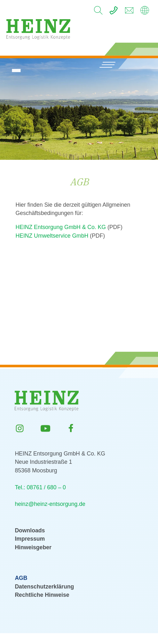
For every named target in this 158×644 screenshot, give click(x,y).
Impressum (30, 539)
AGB (21, 578)
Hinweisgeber (33, 547)
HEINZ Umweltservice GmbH (52, 236)
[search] (98, 12)
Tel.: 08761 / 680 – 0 (40, 487)
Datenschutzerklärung (44, 587)
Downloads (30, 530)
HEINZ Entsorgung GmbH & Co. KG (61, 227)
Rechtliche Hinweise (42, 595)
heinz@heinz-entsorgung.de (50, 504)
